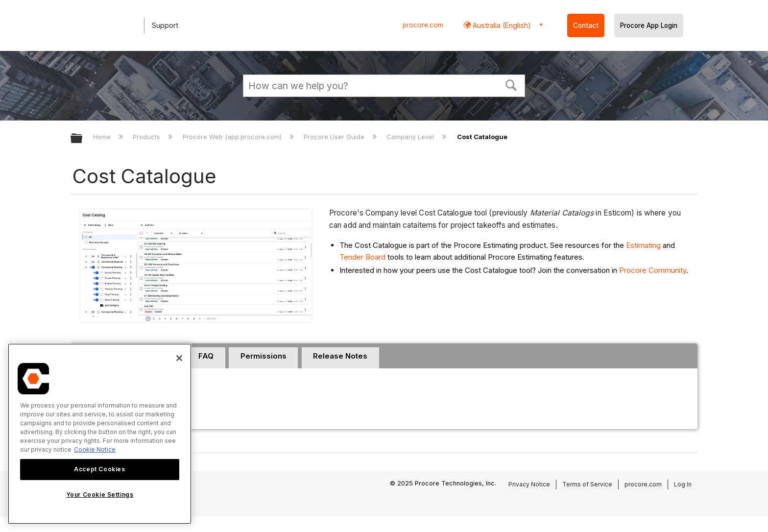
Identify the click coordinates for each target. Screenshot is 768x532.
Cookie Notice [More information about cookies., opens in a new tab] (95, 449)
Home (103, 137)
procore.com (423, 25)
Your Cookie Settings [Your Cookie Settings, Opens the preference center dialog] (100, 495)
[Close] (179, 358)
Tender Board (362, 257)
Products (147, 137)
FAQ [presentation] (206, 356)
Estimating (643, 245)
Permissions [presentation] (264, 356)
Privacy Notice (529, 484)
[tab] (206, 358)
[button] (511, 84)
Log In (683, 484)
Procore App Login (649, 25)
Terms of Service (587, 484)
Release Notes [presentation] (340, 356)
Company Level (411, 137)
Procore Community (653, 270)
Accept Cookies (99, 469)
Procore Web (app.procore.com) (233, 137)
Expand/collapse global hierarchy (83, 139)
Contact (586, 25)
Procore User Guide (335, 137)
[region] (100, 434)
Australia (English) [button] (501, 25)
